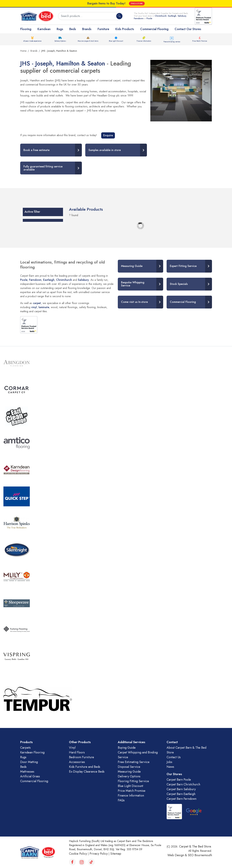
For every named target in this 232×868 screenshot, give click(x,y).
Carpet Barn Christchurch (183, 784)
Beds (73, 29)
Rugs (60, 29)
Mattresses (27, 772)
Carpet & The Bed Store (195, 846)
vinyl (34, 307)
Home (23, 51)
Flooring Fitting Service (133, 781)
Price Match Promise (200, 41)
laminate (44, 307)
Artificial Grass (30, 776)
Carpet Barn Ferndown (181, 799)
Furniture (103, 29)
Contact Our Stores (188, 29)
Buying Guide (127, 748)
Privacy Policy (99, 854)
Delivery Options (60, 41)
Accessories (77, 762)
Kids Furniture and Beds (85, 767)
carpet (37, 303)
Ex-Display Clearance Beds (87, 772)
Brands (87, 29)
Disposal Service (129, 767)
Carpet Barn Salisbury (181, 789)
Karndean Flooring (32, 752)
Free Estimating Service (134, 762)
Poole (149, 18)
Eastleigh (172, 16)
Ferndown (139, 18)
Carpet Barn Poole (179, 780)
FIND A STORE (137, 4)
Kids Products (125, 29)
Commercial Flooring (154, 29)
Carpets (25, 748)
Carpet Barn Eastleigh (181, 794)
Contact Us (174, 757)
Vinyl (72, 748)
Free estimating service (172, 42)
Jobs (169, 762)
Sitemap (116, 854)
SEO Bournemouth (200, 855)
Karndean (44, 29)
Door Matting (29, 762)
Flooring (26, 29)
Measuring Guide (129, 772)
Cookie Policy (78, 854)
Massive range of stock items (88, 41)
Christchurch (161, 16)
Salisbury (182, 16)
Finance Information (144, 41)
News (170, 767)
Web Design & (178, 855)
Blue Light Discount (116, 41)
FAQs (121, 800)
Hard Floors (77, 752)
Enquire (108, 135)
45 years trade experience (32, 41)
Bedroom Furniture (81, 757)
